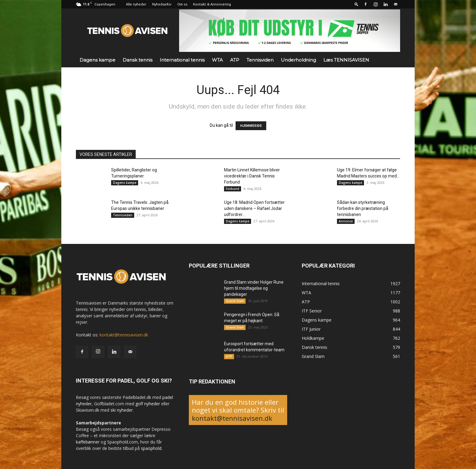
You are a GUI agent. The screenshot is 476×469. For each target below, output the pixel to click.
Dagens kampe (97, 60)
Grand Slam (235, 301)
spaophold (151, 448)
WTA (217, 60)
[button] (356, 4)
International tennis (182, 60)
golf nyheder (148, 404)
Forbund (233, 189)
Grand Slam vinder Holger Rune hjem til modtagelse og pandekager (254, 288)
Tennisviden (260, 60)
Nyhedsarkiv (162, 4)
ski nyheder (122, 410)
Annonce (346, 221)
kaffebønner (88, 442)
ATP (235, 60)
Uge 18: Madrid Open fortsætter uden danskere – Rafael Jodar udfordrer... (254, 208)
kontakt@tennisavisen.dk (124, 335)
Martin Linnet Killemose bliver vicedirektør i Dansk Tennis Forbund (252, 176)
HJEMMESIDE (251, 126)
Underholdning (298, 60)
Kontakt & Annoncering (212, 4)
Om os (182, 4)
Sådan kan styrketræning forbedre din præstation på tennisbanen (363, 208)
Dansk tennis (138, 60)
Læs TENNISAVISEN (346, 60)
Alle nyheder (136, 4)
